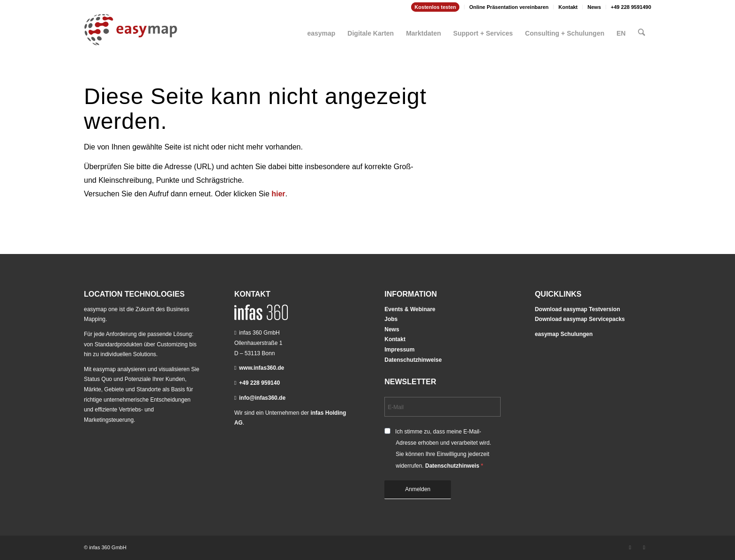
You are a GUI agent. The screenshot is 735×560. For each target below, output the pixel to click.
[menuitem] (435, 7)
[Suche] (642, 30)
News (594, 7)
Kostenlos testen (435, 7)
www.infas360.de (262, 368)
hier (278, 194)
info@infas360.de (262, 398)
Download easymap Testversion (577, 309)
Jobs (391, 319)
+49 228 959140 (259, 383)
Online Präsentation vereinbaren (509, 7)
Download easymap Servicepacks (580, 319)
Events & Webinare (410, 309)
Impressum (399, 350)
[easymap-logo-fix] (131, 37)
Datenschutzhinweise (413, 360)
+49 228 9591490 (631, 7)
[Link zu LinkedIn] (630, 547)
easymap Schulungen (564, 334)
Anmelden (418, 489)
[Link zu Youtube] (644, 547)
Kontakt (568, 7)
